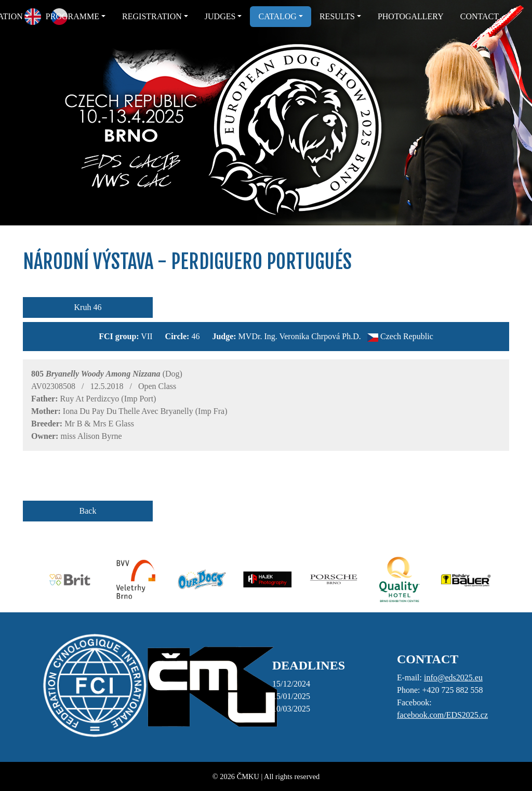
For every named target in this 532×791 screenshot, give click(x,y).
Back (88, 511)
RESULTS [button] (337, 16)
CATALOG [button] (277, 16)
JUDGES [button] (220, 16)
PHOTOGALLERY (411, 16)
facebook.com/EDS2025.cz (442, 715)
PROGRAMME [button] (72, 16)
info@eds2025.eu (453, 678)
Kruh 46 (88, 307)
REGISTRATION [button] (152, 16)
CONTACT (480, 16)
